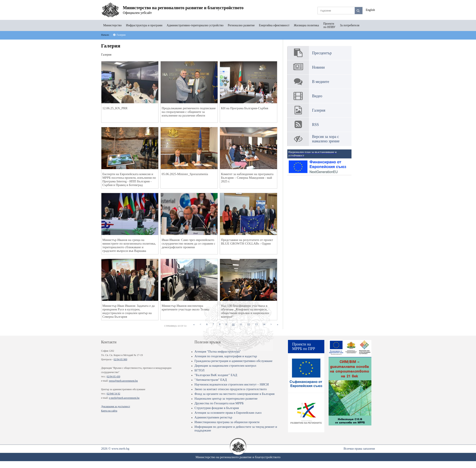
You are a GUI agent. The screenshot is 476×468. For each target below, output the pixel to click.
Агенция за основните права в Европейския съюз (228, 413)
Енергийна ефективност (274, 25)
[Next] (271, 324)
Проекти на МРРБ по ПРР (304, 346)
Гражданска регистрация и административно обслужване (233, 361)
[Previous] (200, 324)
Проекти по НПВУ (329, 25)
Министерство (113, 25)
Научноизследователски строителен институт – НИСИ (232, 384)
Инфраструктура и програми (144, 25)
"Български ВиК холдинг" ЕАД (216, 375)
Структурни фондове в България (217, 408)
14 (265, 324)
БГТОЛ (199, 370)
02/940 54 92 (113, 394)
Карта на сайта (109, 411)
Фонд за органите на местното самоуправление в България (234, 394)
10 (234, 324)
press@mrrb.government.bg (123, 381)
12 (250, 324)
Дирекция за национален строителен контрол (225, 366)
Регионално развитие (241, 25)
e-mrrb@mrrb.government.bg (124, 398)
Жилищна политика (306, 25)
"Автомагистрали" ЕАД (211, 380)
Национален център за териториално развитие (226, 399)
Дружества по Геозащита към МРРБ (219, 403)
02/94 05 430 (113, 376)
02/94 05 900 (120, 359)
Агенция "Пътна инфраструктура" (218, 351)
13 (258, 324)
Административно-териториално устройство (195, 25)
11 (242, 324)
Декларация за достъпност (116, 406)
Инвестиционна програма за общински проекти (227, 422)
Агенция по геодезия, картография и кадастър (226, 356)
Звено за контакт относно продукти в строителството (231, 389)
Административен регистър (213, 417)
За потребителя (350, 25)
